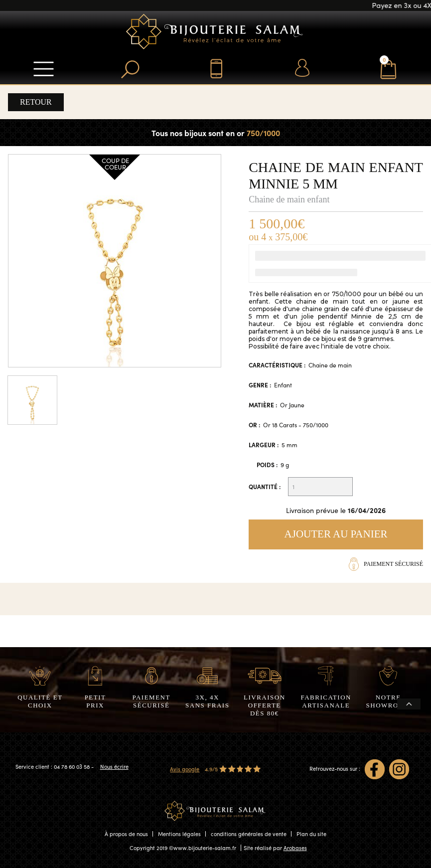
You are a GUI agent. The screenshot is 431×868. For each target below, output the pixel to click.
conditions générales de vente (249, 834)
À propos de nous (126, 834)
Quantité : (265, 487)
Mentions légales (179, 834)
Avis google (185, 769)
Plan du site (311, 834)
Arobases (295, 848)
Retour (36, 102)
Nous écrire (114, 767)
